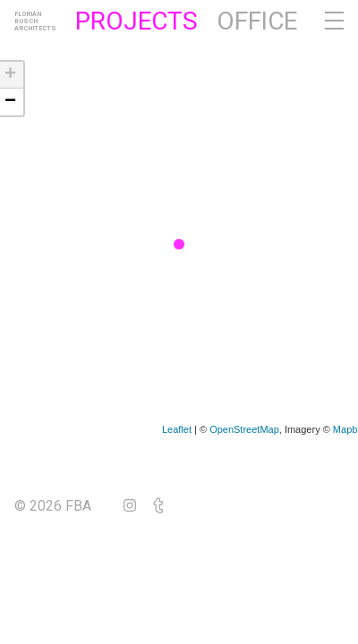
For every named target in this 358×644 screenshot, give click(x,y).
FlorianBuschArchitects (35, 21)
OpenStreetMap (244, 429)
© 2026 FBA (65, 506)
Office (257, 21)
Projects (136, 21)
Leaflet (177, 429)
